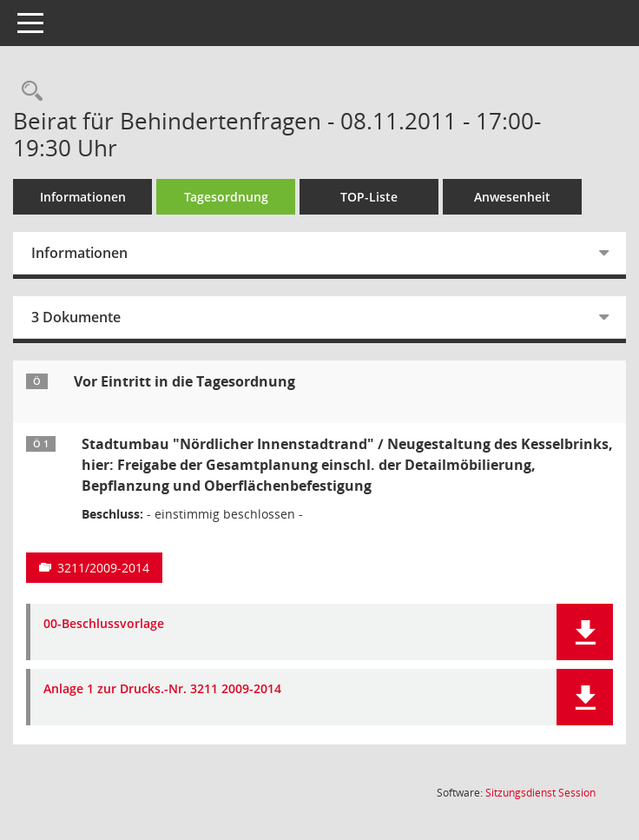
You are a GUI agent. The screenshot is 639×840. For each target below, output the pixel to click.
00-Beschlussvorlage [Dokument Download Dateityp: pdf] (104, 624)
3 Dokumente (76, 317)
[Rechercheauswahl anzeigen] (28, 92)
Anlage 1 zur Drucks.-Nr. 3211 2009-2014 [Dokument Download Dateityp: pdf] (162, 689)
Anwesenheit (512, 197)
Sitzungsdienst (540, 793)
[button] (585, 632)
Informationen (83, 197)
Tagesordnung (226, 197)
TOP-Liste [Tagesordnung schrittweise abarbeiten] (369, 197)
